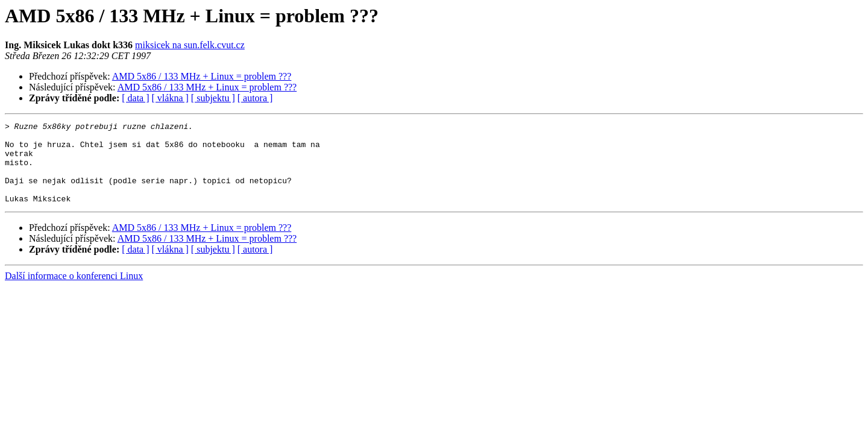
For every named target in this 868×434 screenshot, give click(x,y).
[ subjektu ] (213, 98)
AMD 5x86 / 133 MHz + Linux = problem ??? (202, 76)
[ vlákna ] (170, 98)
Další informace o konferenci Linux (74, 292)
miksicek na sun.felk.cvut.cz (190, 45)
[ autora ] (255, 98)
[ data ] (135, 98)
